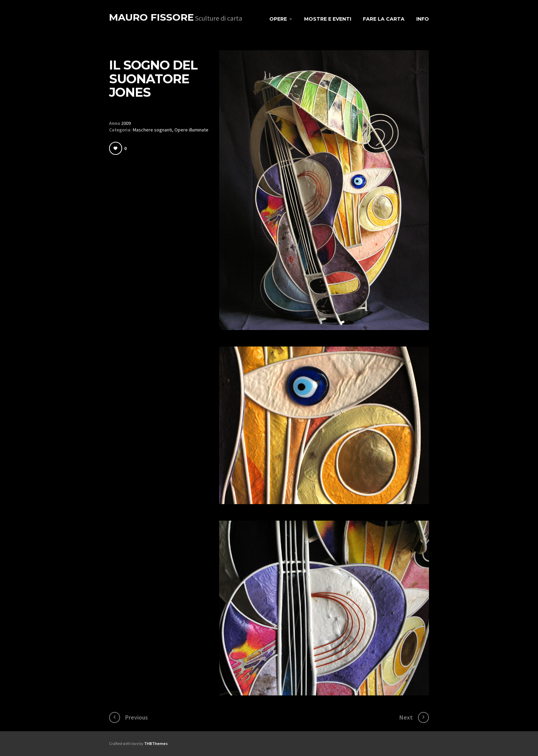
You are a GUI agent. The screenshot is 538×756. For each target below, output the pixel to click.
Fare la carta (384, 19)
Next (406, 717)
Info (423, 19)
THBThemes (156, 743)
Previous (137, 717)
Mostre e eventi (328, 19)
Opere (278, 19)
